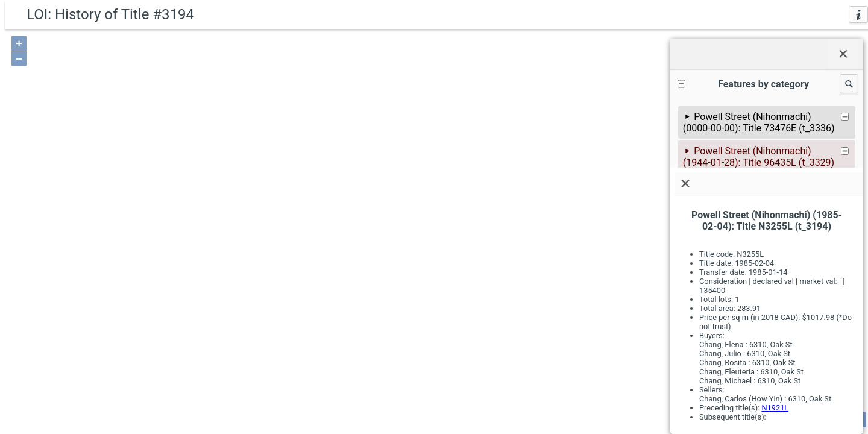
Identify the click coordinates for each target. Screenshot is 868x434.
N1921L (775, 408)
